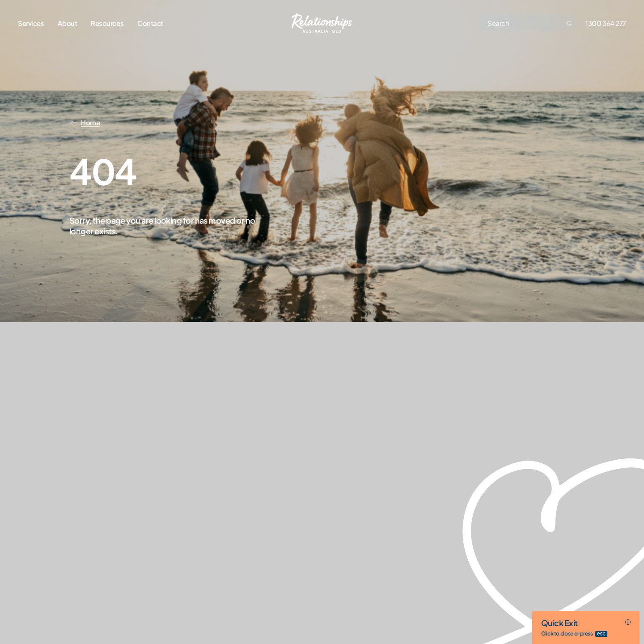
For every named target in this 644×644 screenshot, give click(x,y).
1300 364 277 (606, 23)
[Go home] (322, 23)
